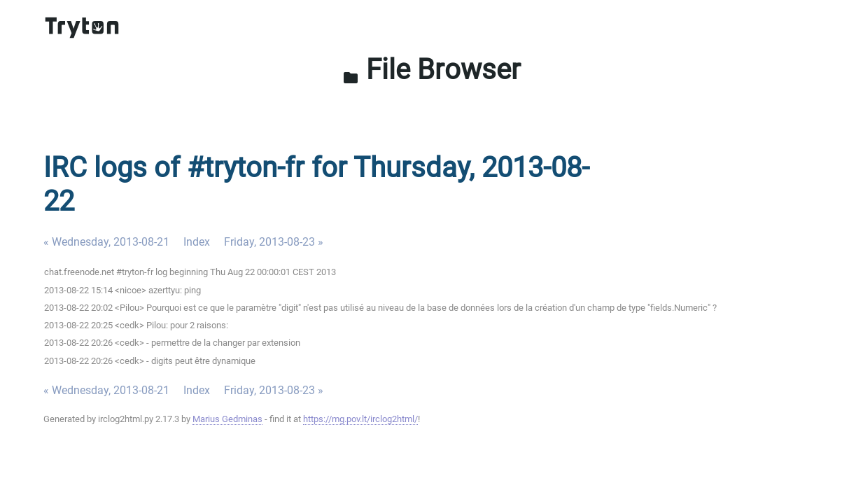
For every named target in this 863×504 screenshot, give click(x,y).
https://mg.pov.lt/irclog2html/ (360, 419)
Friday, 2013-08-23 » (274, 242)
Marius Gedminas (227, 419)
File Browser (431, 70)
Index (197, 242)
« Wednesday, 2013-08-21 (106, 242)
